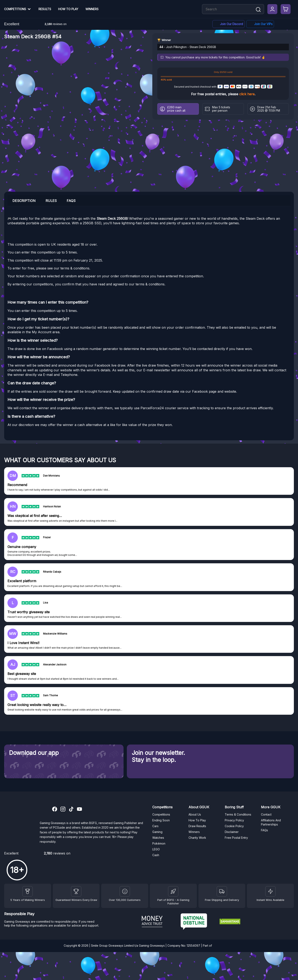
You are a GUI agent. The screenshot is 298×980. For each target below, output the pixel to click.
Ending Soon (161, 820)
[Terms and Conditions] (222, 891)
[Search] (258, 10)
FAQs (264, 830)
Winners (92, 9)
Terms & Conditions (238, 814)
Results (45, 9)
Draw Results (197, 826)
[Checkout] (286, 9)
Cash (156, 855)
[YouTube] (79, 810)
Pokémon (159, 843)
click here (247, 94)
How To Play (68, 9)
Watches (158, 838)
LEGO (156, 849)
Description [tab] (24, 201)
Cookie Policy (234, 826)
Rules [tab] (51, 201)
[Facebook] (260, 24)
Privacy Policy (234, 820)
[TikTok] (71, 810)
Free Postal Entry (236, 838)
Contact (266, 814)
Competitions (15, 9)
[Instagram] (63, 810)
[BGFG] (173, 891)
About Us (195, 814)
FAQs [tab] (71, 201)
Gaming (157, 832)
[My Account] (272, 9)
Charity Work (197, 838)
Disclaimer (232, 832)
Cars (155, 826)
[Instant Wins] (270, 891)
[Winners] (28, 891)
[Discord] (228, 24)
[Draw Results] (125, 891)
